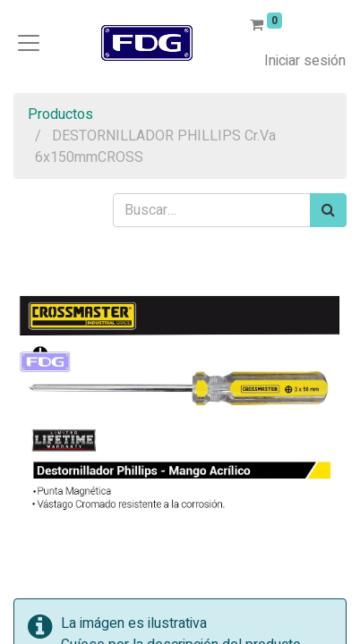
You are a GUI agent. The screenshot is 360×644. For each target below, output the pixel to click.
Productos (60, 114)
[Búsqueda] (328, 210)
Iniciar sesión (305, 61)
